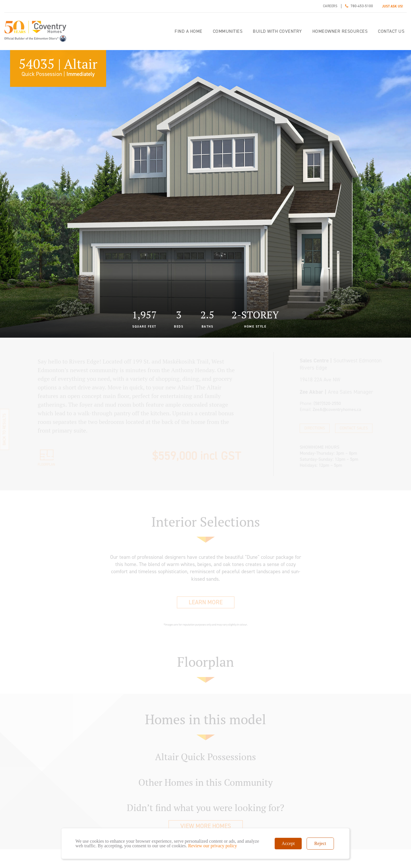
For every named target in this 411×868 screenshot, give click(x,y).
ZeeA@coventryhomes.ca (337, 409)
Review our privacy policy (213, 846)
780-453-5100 (362, 6)
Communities (228, 31)
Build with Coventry (277, 31)
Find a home (189, 31)
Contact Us (391, 31)
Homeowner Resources (340, 31)
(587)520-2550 (327, 403)
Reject (320, 843)
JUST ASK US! (392, 6)
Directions (315, 428)
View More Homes (206, 826)
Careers (330, 6)
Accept (288, 843)
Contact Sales (354, 428)
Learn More (206, 602)
